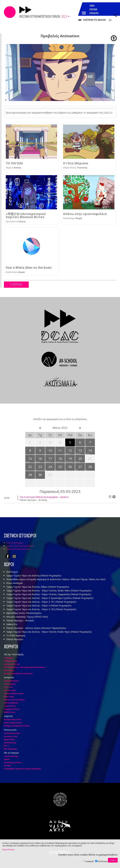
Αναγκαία (90, 861)
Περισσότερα (8, 850)
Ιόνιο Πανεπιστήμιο (15, 543)
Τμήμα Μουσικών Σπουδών (18, 549)
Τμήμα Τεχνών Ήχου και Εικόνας (20, 546)
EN (110, 20)
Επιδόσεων (103, 861)
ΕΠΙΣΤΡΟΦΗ (16, 285)
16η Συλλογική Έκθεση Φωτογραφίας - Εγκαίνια (44, 497)
